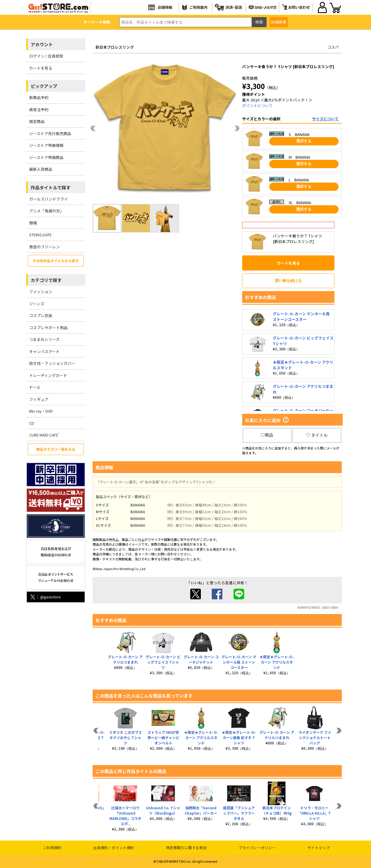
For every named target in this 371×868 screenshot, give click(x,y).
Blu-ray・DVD (41, 411)
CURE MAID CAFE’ (44, 435)
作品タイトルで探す (51, 187)
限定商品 (37, 121)
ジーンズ (37, 304)
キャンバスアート (44, 351)
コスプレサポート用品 (48, 328)
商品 (267, 435)
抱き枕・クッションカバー (52, 363)
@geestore (45, 597)
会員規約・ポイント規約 (114, 848)
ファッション (41, 292)
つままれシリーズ (44, 339)
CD (32, 423)
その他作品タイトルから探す (56, 261)
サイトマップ (319, 848)
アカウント (42, 44)
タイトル (317, 435)
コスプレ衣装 (41, 315)
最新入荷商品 (41, 169)
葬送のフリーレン (45, 247)
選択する (304, 141)
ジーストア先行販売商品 (50, 133)
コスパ (333, 47)
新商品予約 (39, 97)
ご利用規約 (52, 848)
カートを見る (41, 68)
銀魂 (33, 223)
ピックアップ (44, 86)
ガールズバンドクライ (49, 199)
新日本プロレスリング (115, 47)
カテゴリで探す (46, 280)
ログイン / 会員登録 (46, 56)
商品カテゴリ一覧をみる (56, 449)
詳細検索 (279, 22)
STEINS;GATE (40, 235)
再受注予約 (39, 110)
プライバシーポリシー (257, 848)
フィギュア (39, 399)
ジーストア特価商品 (46, 157)
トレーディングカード (48, 375)
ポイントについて (257, 105)
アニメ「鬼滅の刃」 (46, 211)
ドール (35, 387)
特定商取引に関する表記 (187, 848)
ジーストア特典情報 (46, 145)
